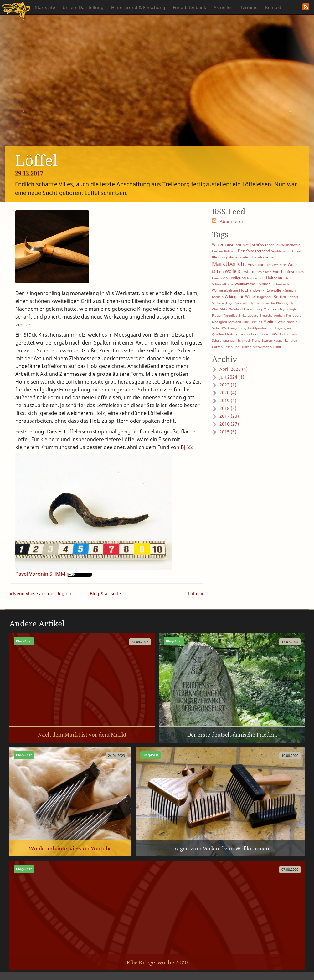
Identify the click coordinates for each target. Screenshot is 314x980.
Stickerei (218, 303)
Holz (262, 278)
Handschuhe (263, 257)
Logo (230, 303)
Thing (242, 328)
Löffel (275, 334)
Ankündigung (234, 278)
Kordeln (218, 297)
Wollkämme (245, 284)
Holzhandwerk (252, 290)
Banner (293, 297)
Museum (271, 309)
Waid (281, 322)
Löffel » (196, 593)
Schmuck (244, 340)
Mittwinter (261, 347)
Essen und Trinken (238, 347)
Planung (282, 303)
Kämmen (289, 290)
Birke (242, 315)
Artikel (296, 251)
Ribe (246, 322)
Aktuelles (223, 7)
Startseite (45, 7)
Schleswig (264, 272)
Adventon (256, 265)
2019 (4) (228, 400)
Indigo (285, 334)
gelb (294, 334)
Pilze (287, 278)
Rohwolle (273, 290)
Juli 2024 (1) (232, 377)
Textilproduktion (260, 328)
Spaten (267, 340)
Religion (291, 340)
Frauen (217, 315)
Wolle (231, 271)
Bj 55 (186, 447)
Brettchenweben (272, 315)
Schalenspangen (224, 340)
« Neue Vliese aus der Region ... (40, 594)
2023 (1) (228, 385)
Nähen (252, 278)
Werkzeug (229, 328)
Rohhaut (230, 251)
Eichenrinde (281, 284)
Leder (269, 245)
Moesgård (219, 322)
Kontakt (273, 7)
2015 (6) (228, 432)
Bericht (280, 296)
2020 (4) (228, 393)
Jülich (300, 272)
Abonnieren (232, 221)
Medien (270, 322)
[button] (23, 108)
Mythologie (288, 309)
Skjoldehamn (281, 251)
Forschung (253, 309)
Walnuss (280, 265)
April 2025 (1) (234, 369)
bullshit (275, 347)
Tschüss (257, 245)
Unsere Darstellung (83, 7)
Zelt (238, 245)
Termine (249, 7)
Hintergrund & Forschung (138, 7)
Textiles (256, 322)
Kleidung (219, 257)
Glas (215, 309)
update (253, 315)
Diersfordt (247, 271)
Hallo (293, 303)
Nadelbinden (239, 257)
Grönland (236, 309)
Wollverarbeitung (225, 290)
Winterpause (223, 245)
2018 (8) (228, 408)
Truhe (256, 340)
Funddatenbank (189, 7)
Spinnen (263, 284)
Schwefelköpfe (223, 284)
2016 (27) (229, 424)
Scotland (235, 322)
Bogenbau (265, 297)
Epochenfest (283, 271)
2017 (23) (229, 416)
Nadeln (292, 322)
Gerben (217, 251)
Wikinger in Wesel (240, 296)
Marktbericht (229, 264)
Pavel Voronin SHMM (40, 574)
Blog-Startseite (105, 593)
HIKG (269, 265)
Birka (224, 309)
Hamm (217, 278)
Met (246, 245)
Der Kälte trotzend (254, 251)
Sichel (216, 328)
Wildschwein (291, 245)
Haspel (278, 340)
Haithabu (274, 278)
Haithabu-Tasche (262, 303)
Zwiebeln (241, 303)
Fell (278, 245)
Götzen (217, 347)
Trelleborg (294, 315)
